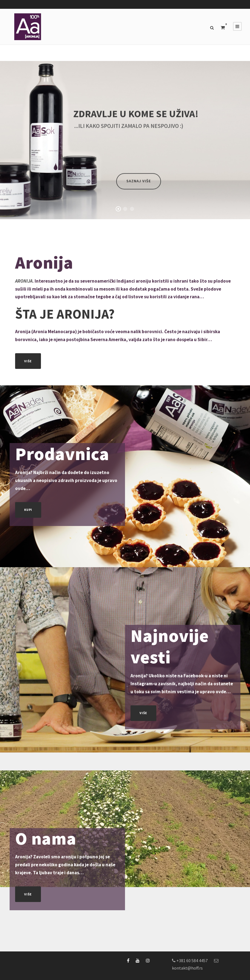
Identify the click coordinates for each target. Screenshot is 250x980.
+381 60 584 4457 (192, 960)
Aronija (44, 262)
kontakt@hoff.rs (187, 968)
